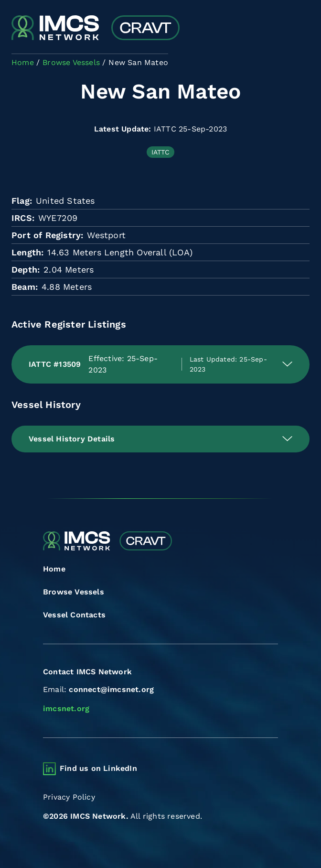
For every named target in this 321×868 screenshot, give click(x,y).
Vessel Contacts (74, 615)
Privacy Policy (69, 797)
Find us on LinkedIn (98, 768)
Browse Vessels (74, 592)
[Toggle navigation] (301, 29)
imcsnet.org (66, 709)
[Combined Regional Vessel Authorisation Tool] (96, 29)
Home (54, 569)
